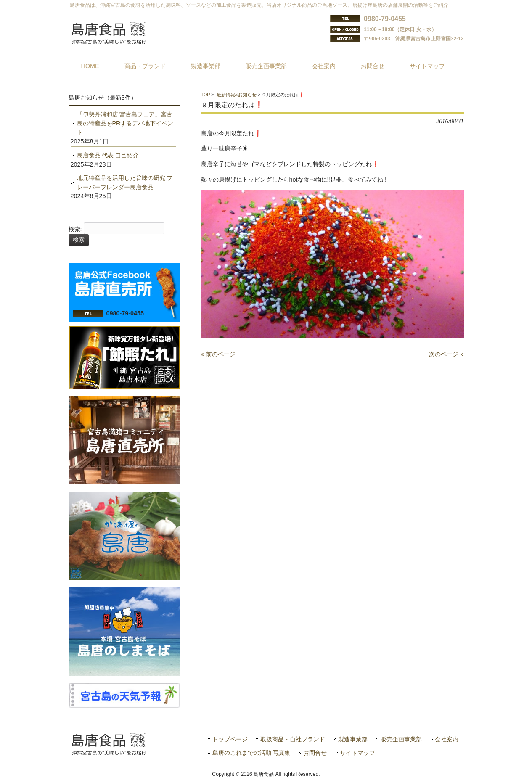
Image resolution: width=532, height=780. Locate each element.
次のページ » (446, 354)
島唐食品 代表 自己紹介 (108, 155)
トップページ (230, 739)
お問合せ (315, 753)
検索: (75, 229)
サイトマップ (357, 753)
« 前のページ (218, 354)
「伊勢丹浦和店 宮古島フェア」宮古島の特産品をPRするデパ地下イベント (125, 123)
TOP (206, 95)
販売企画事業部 (401, 739)
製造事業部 (353, 739)
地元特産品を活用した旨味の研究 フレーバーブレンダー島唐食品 (125, 182)
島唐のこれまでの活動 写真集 (251, 753)
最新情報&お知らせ (237, 95)
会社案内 (447, 739)
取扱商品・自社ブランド (293, 739)
